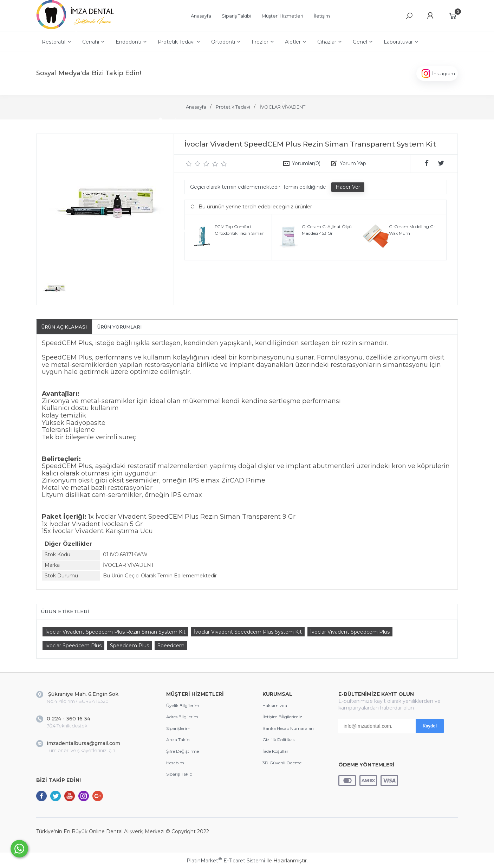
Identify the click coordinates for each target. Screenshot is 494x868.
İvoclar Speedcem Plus (73, 646)
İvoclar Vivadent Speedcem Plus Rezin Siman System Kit (115, 632)
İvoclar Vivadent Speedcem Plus (350, 632)
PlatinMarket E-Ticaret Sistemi (226, 861)
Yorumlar (306, 163)
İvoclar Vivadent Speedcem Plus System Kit (248, 632)
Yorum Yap (353, 163)
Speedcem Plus (129, 646)
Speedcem (171, 646)
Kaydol (430, 726)
